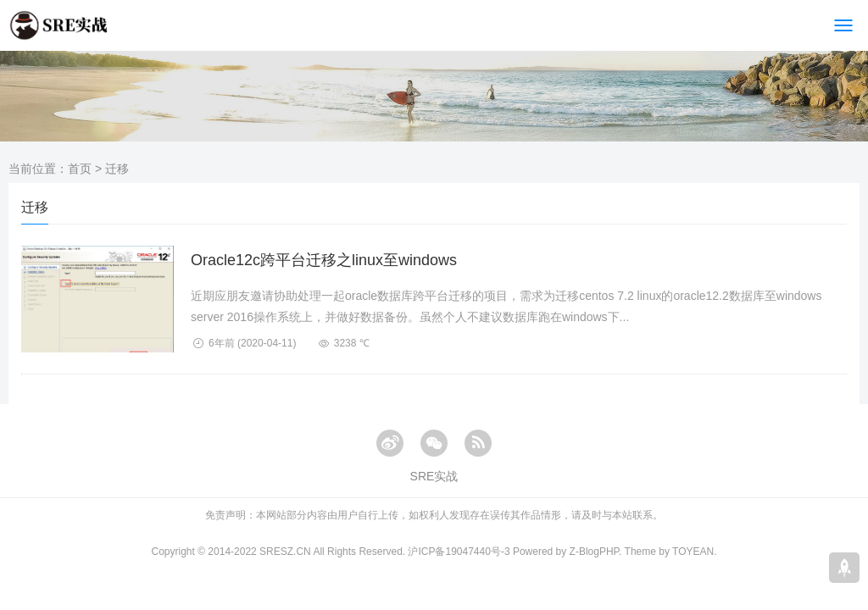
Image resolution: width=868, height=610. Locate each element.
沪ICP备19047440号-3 (459, 552)
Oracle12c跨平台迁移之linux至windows (324, 260)
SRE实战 (434, 476)
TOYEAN (693, 552)
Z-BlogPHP (594, 552)
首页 (80, 169)
